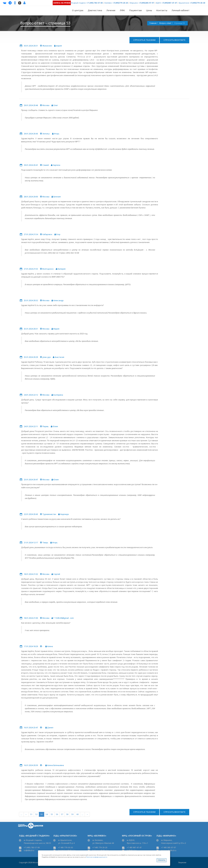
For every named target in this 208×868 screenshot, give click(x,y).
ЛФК (122, 10)
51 (31, 814)
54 (47, 814)
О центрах (78, 10)
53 (42, 814)
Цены (149, 10)
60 (78, 814)
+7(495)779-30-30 (197, 3)
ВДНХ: (159, 3)
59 (72, 814)
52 (36, 814)
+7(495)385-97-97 (146, 3)
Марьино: (134, 3)
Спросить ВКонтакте (174, 40)
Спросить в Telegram (144, 40)
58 (67, 814)
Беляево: (108, 3)
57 (62, 814)
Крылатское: (184, 3)
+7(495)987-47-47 (169, 3)
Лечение (111, 10)
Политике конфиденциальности (97, 857)
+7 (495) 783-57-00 (95, 3)
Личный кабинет (181, 10)
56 (57, 814)
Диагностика (95, 10)
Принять (162, 860)
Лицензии (182, 862)
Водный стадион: (79, 3)
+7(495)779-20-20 (120, 3)
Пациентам (135, 10)
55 (52, 814)
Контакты (162, 10)
